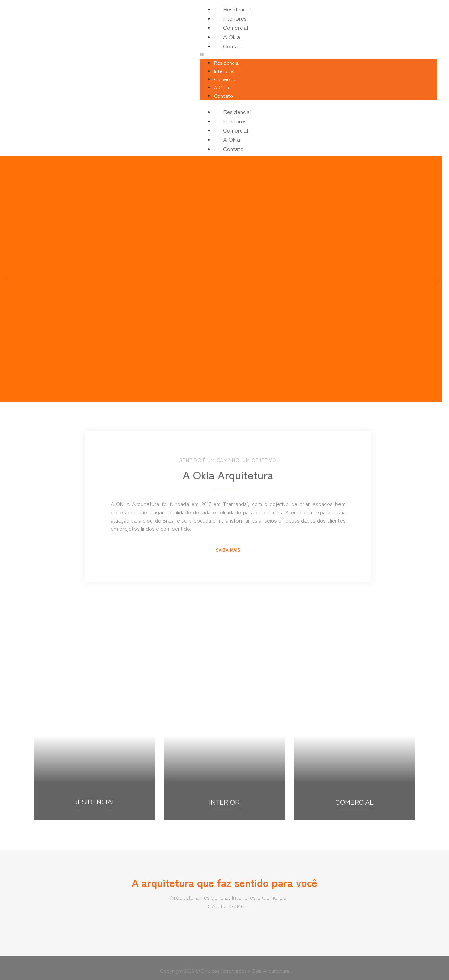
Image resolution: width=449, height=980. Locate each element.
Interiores (235, 18)
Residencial (237, 9)
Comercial (236, 27)
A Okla (232, 36)
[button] (319, 55)
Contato (233, 46)
